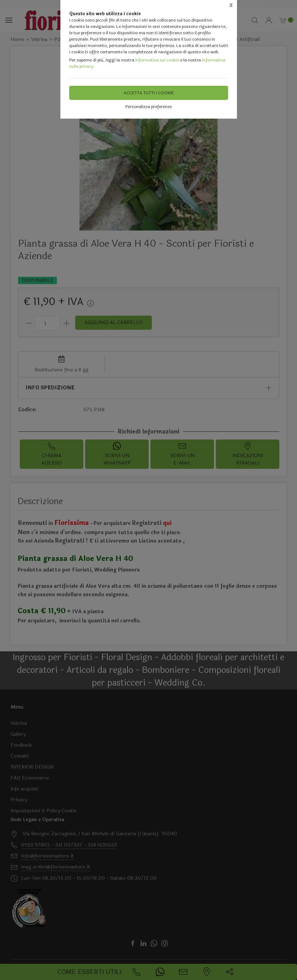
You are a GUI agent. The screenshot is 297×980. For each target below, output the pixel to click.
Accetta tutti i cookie (149, 93)
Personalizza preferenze (148, 107)
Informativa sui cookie (157, 60)
